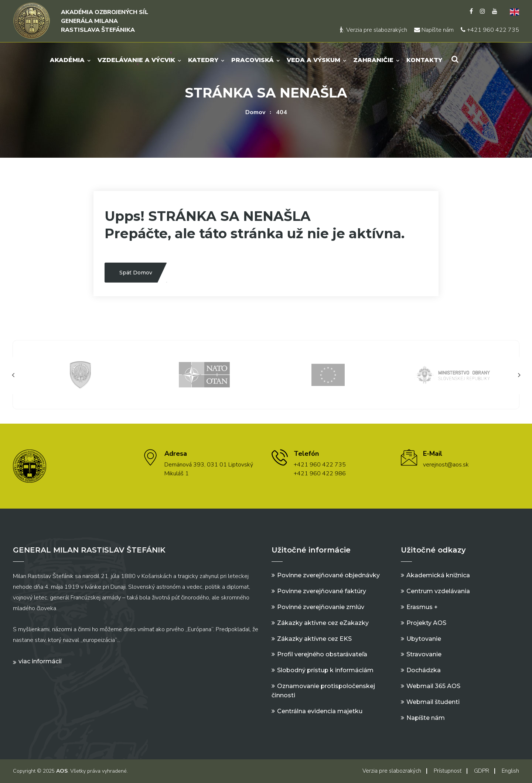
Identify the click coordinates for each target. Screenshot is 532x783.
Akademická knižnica (438, 575)
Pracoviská (253, 60)
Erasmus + (422, 607)
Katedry (203, 60)
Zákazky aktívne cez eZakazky (323, 623)
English (510, 771)
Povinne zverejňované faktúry (322, 591)
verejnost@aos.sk (446, 465)
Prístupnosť (448, 771)
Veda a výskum (313, 60)
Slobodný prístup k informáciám (325, 670)
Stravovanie (424, 654)
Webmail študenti (433, 702)
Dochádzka (424, 670)
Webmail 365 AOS (433, 686)
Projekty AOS (426, 623)
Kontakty (424, 60)
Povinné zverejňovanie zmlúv (321, 607)
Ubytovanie (424, 639)
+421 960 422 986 (320, 473)
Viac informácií (40, 661)
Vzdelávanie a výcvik (136, 60)
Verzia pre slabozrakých (374, 30)
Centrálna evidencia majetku (320, 711)
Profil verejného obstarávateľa (322, 654)
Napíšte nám (434, 30)
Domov (255, 112)
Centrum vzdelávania (438, 591)
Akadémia (67, 60)
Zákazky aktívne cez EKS (314, 639)
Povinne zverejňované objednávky (328, 575)
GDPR (482, 771)
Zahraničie (373, 60)
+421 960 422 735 (490, 30)
